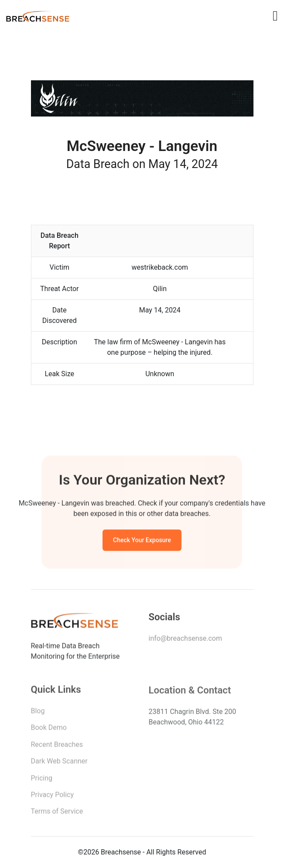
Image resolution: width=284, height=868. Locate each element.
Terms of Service (57, 813)
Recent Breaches (57, 746)
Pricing (42, 780)
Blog (38, 713)
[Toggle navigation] (275, 16)
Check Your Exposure (142, 541)
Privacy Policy (53, 797)
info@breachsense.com (185, 640)
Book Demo (49, 729)
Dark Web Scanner (59, 763)
